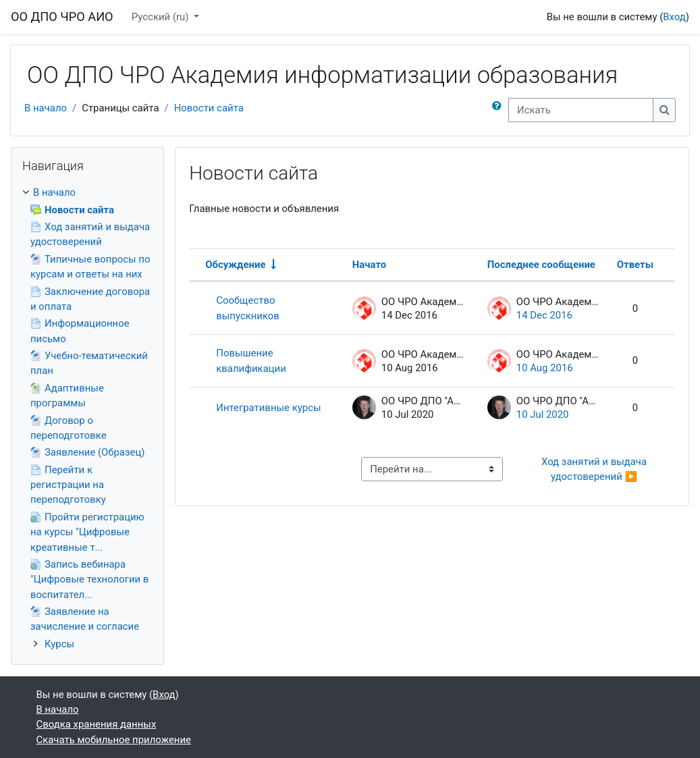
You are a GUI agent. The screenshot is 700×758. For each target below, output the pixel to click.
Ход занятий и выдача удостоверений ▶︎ (595, 469)
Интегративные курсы (268, 408)
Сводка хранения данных (97, 724)
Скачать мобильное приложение (114, 740)
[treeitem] (87, 418)
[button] (500, 110)
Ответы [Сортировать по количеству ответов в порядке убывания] (635, 265)
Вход (674, 17)
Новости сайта (209, 108)
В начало (46, 108)
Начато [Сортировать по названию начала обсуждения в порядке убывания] (369, 265)
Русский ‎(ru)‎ (161, 17)
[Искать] (581, 110)
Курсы (59, 644)
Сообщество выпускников (248, 308)
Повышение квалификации (251, 360)
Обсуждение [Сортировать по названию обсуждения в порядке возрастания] (235, 265)
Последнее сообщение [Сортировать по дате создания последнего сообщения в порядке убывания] (541, 265)
